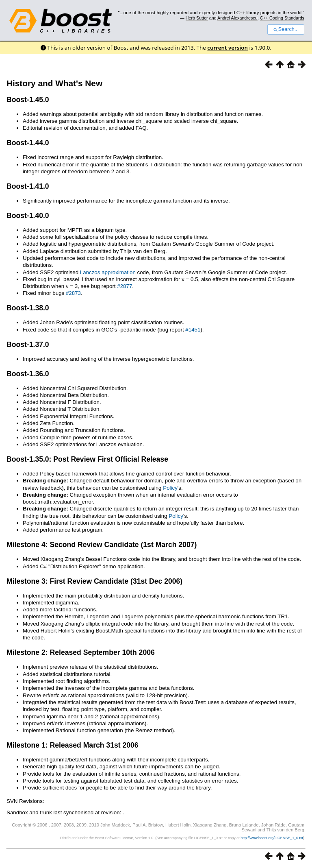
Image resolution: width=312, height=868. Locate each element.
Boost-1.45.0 (28, 100)
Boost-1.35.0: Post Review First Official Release (87, 459)
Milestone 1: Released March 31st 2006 (73, 745)
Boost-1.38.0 (28, 308)
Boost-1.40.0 (28, 216)
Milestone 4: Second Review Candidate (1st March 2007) (102, 545)
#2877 (125, 286)
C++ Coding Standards (282, 18)
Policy (170, 488)
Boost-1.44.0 (28, 143)
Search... (286, 29)
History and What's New (54, 83)
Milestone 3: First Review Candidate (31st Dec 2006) (94, 581)
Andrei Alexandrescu (237, 18)
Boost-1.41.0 (28, 186)
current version (227, 48)
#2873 (73, 293)
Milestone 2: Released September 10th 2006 (81, 652)
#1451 (193, 330)
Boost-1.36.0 (28, 374)
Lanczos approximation (108, 272)
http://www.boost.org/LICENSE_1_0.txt (272, 838)
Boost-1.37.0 (28, 345)
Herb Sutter (197, 18)
